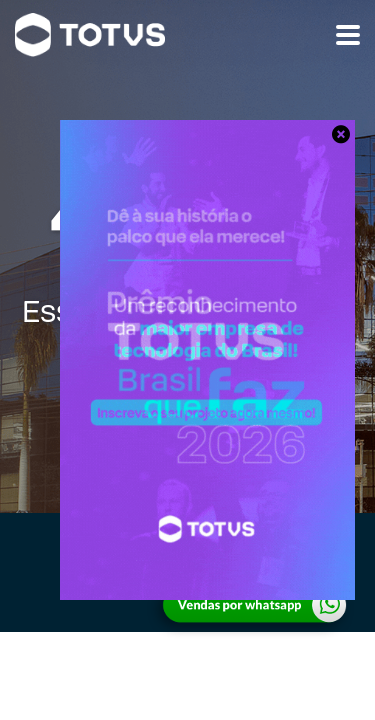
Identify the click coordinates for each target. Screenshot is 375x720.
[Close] (340, 134)
